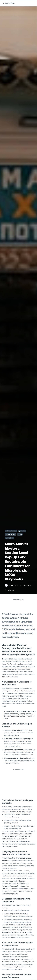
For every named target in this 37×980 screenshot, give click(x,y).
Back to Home (9, 3)
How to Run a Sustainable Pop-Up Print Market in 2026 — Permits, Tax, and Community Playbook (18, 962)
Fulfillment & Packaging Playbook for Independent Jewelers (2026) (15, 886)
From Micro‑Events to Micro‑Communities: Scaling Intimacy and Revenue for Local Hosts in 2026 (17, 930)
